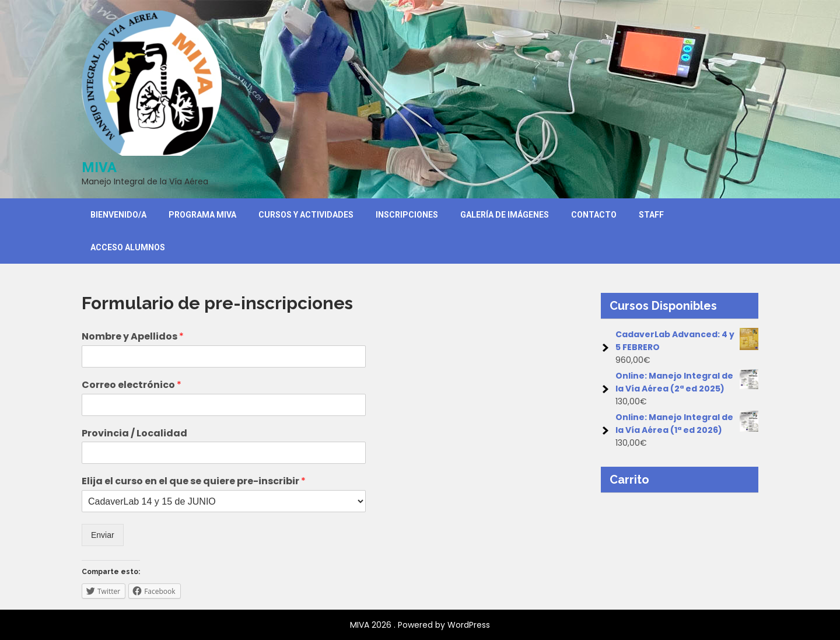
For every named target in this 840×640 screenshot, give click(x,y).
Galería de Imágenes (505, 215)
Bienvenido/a (118, 215)
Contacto (594, 215)
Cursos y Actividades (306, 215)
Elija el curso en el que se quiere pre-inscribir (194, 482)
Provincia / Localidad (134, 434)
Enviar (103, 535)
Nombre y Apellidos (133, 337)
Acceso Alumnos (128, 247)
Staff (651, 215)
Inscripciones (407, 215)
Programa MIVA (202, 215)
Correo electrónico (132, 385)
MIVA (99, 167)
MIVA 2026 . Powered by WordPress (420, 625)
